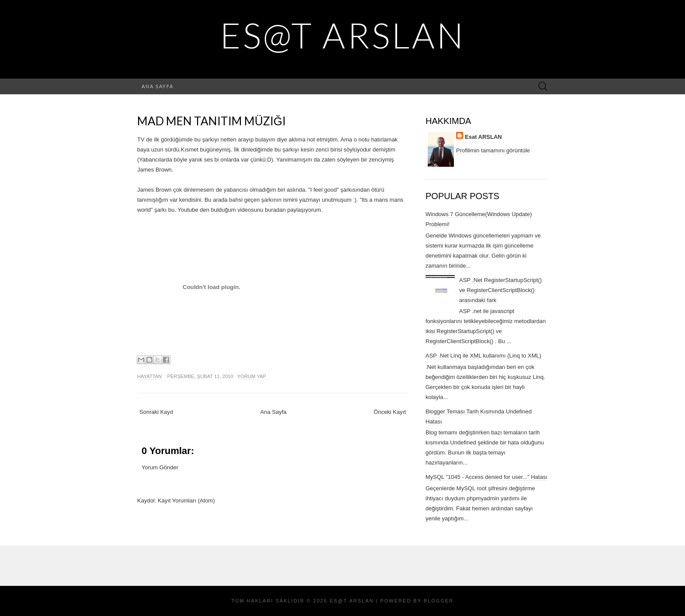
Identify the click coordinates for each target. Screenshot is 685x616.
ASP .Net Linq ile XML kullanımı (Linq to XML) (483, 356)
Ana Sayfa (157, 86)
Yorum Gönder (160, 467)
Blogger (439, 601)
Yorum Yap (252, 376)
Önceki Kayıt (390, 412)
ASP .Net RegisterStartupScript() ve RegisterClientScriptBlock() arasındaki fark (500, 290)
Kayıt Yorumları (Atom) (186, 501)
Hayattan (149, 376)
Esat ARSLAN (483, 137)
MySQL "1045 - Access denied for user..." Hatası (486, 477)
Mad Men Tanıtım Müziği (211, 121)
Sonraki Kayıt (156, 412)
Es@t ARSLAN (343, 35)
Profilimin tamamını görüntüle (493, 150)
